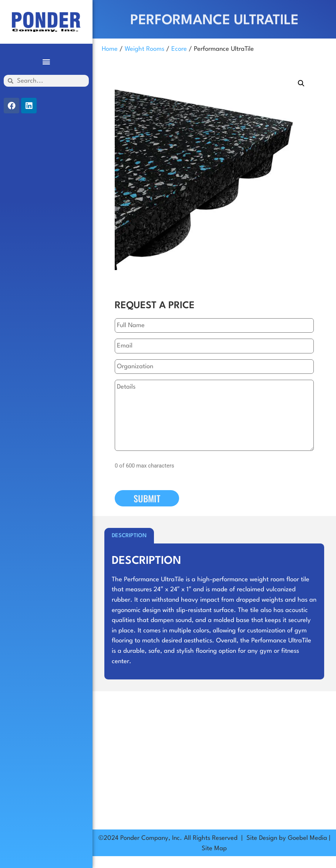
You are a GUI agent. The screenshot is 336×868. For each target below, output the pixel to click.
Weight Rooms (145, 49)
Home (110, 49)
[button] (46, 61)
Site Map (214, 849)
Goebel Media (308, 838)
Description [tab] (129, 536)
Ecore (179, 49)
